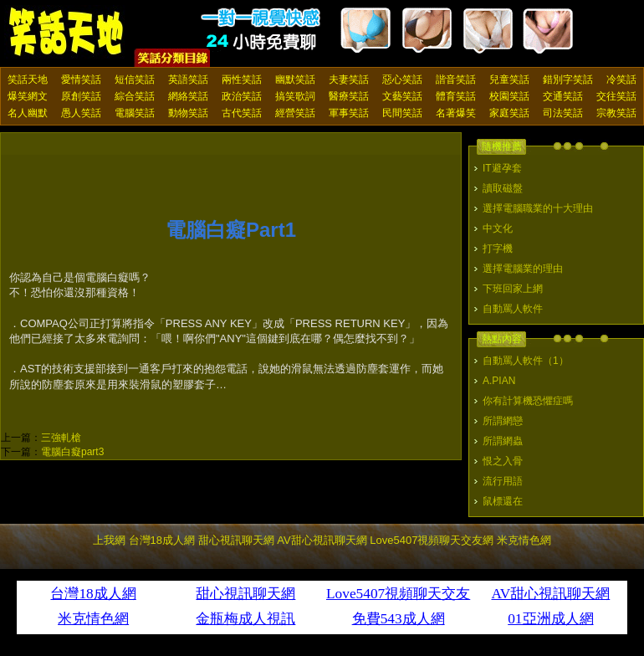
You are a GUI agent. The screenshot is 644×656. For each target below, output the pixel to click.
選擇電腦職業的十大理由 (538, 208)
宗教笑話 (616, 113)
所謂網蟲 (503, 441)
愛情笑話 (81, 79)
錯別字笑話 (568, 79)
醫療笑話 (349, 96)
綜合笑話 (135, 96)
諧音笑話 (456, 79)
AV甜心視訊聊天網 (322, 540)
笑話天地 (28, 79)
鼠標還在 (503, 501)
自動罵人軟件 (513, 309)
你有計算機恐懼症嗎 (528, 401)
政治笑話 (242, 96)
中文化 (498, 228)
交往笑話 (616, 96)
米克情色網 (524, 540)
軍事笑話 (349, 113)
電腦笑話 (135, 113)
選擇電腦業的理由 (523, 269)
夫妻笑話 (349, 79)
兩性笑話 (242, 79)
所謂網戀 (503, 421)
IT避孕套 (502, 168)
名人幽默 (28, 113)
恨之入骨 (503, 461)
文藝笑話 (402, 96)
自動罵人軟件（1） (526, 361)
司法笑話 (563, 113)
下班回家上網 (513, 289)
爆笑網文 (28, 96)
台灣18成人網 (162, 540)
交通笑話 (563, 96)
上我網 (109, 540)
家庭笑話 (509, 113)
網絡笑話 (188, 96)
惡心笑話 (402, 79)
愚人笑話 (81, 113)
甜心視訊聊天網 (236, 540)
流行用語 (503, 481)
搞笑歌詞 (295, 96)
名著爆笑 (456, 113)
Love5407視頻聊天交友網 (432, 540)
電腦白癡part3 (72, 452)
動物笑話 (188, 113)
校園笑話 (509, 96)
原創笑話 (81, 96)
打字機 (498, 249)
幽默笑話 (295, 79)
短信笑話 (135, 79)
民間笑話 (402, 113)
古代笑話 (242, 113)
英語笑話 (188, 79)
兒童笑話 (509, 79)
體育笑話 (456, 96)
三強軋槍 (61, 438)
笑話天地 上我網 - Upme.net (67, 33)
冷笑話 (621, 79)
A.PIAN (499, 381)
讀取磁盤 (503, 188)
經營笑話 (295, 113)
